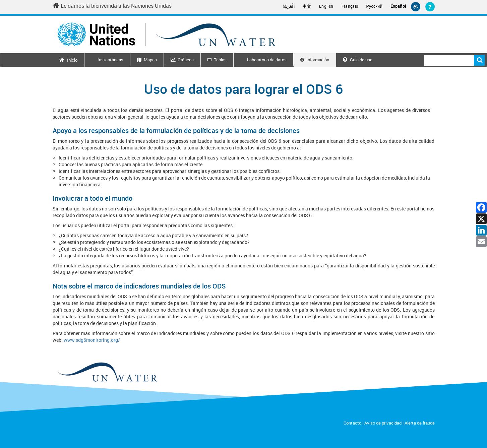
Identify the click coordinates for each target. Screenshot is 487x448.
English (326, 6)
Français (350, 6)
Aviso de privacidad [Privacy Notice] (383, 423)
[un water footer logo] (106, 372)
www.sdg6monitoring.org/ (92, 340)
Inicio (72, 60)
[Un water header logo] (167, 34)
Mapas (150, 60)
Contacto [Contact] (352, 423)
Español (398, 6)
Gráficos (186, 60)
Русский (374, 6)
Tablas (220, 60)
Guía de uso (358, 60)
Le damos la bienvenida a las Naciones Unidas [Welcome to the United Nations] (112, 6)
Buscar (479, 60)
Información (318, 60)
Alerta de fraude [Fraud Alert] (420, 423)
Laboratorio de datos (267, 60)
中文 (307, 6)
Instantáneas (110, 60)
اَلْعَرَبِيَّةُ (289, 6)
